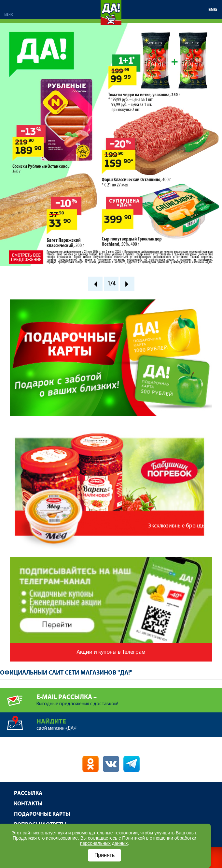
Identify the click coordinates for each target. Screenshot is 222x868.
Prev (95, 284)
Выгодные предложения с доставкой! (129, 697)
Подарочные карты (42, 814)
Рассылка (28, 793)
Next (127, 284)
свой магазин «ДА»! (129, 722)
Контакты (28, 804)
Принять (105, 855)
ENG (213, 10)
